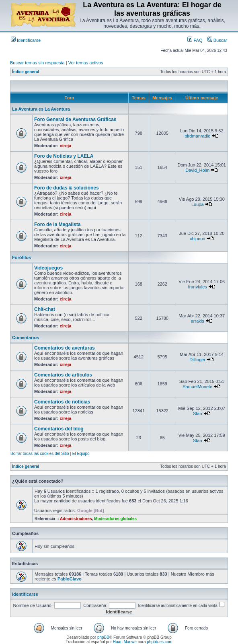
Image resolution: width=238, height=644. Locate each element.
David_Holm (197, 170)
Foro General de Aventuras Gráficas (75, 119)
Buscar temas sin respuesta (37, 63)
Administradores (76, 519)
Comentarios (26, 337)
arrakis (198, 321)
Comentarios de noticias (62, 402)
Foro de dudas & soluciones (67, 188)
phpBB (103, 637)
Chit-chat (45, 309)
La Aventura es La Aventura (41, 109)
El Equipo (81, 454)
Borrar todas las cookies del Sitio (40, 454)
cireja (66, 146)
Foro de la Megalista (57, 224)
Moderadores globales (115, 519)
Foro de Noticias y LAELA (64, 156)
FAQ (195, 40)
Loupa (198, 204)
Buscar (217, 40)
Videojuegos (48, 268)
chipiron (198, 239)
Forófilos (22, 257)
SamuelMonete (197, 387)
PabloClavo (70, 579)
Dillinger (197, 360)
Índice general (26, 72)
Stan (198, 414)
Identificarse (26, 40)
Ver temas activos (86, 63)
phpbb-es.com (159, 642)
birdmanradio (197, 136)
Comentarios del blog (59, 429)
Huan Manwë (125, 642)
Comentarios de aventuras (65, 348)
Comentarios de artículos (63, 375)
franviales (198, 287)
